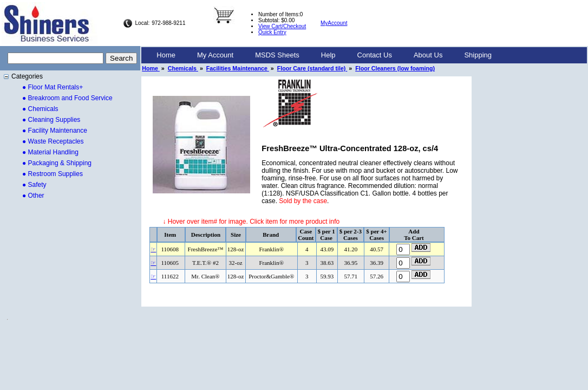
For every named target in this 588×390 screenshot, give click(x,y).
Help (328, 55)
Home (166, 55)
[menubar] (324, 55)
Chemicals (183, 68)
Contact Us (375, 55)
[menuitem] (166, 55)
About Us (428, 55)
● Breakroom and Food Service (67, 98)
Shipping (478, 55)
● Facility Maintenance (55, 131)
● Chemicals (40, 109)
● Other (33, 196)
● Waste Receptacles (53, 141)
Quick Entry (272, 32)
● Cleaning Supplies (51, 120)
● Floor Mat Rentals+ (53, 87)
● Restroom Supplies (53, 174)
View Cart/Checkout (282, 26)
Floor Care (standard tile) (312, 68)
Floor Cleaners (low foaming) (395, 68)
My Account (215, 55)
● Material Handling (50, 152)
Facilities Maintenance (238, 68)
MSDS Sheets (277, 55)
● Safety (34, 185)
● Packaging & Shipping (57, 163)
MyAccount (334, 23)
